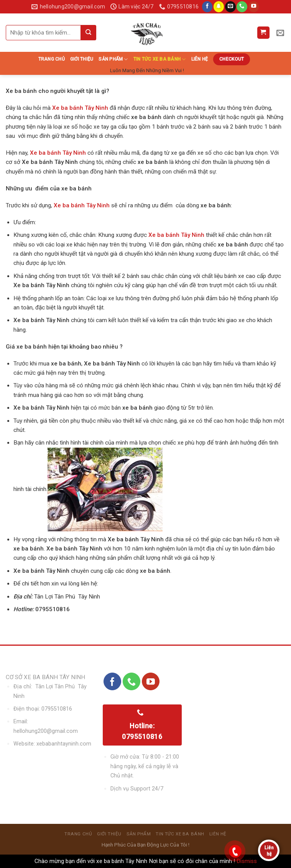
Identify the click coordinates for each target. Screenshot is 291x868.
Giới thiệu (82, 59)
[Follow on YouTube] (254, 7)
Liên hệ (200, 59)
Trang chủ (52, 59)
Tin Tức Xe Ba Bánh (160, 59)
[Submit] (89, 33)
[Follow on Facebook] (207, 7)
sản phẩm (113, 59)
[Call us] (242, 7)
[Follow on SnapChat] (219, 7)
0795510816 (57, 709)
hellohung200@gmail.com (46, 731)
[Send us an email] (230, 7)
